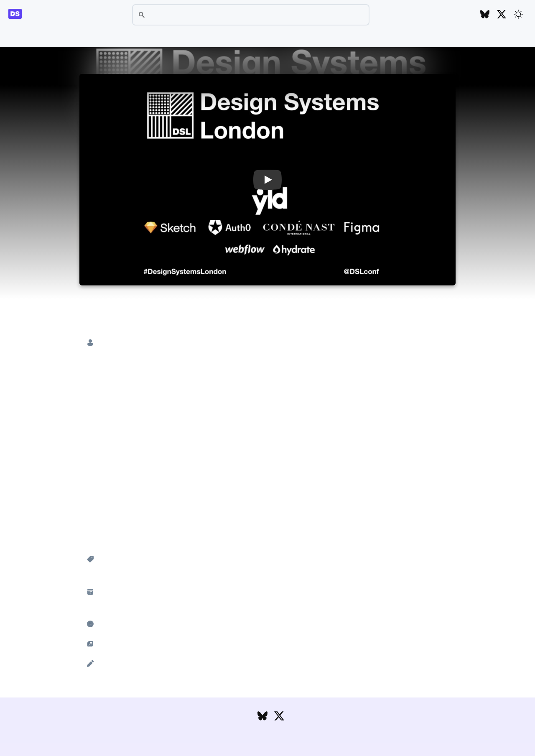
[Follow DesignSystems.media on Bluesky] (485, 15)
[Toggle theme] (518, 14)
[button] (267, 180)
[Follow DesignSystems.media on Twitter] (502, 15)
